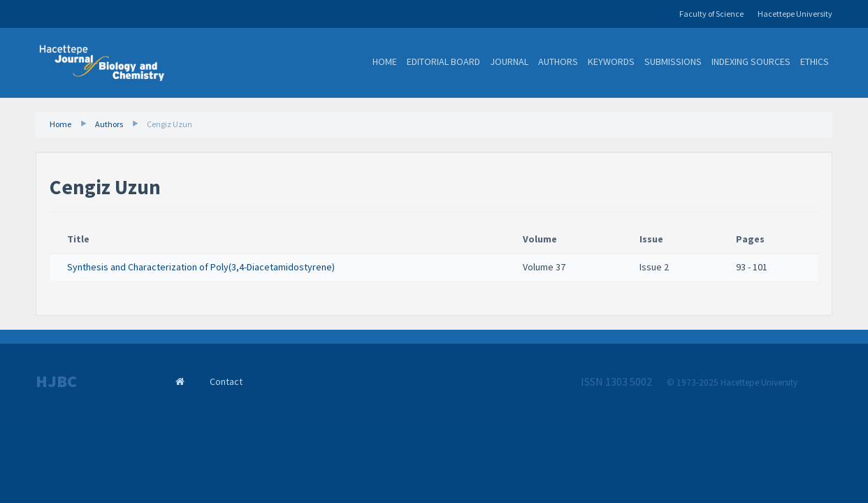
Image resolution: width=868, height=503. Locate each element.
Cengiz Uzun (169, 124)
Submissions (673, 61)
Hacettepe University (795, 14)
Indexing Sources (751, 61)
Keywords (611, 61)
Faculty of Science (711, 14)
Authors (558, 61)
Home (385, 61)
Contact (226, 381)
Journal (509, 61)
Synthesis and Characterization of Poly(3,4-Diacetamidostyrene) (201, 267)
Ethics (815, 61)
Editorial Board (443, 61)
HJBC (56, 381)
